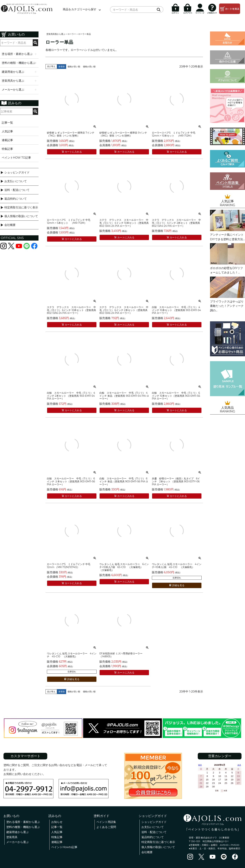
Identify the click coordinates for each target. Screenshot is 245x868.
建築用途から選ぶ (17, 832)
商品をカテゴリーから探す (80, 9)
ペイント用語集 (106, 822)
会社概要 (10, 225)
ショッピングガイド (17, 172)
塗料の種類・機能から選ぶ (23, 827)
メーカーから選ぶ (17, 842)
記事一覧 (7, 123)
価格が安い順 (74, 67)
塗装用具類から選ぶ (56, 34)
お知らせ (57, 822)
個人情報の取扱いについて (21, 216)
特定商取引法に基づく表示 (21, 207)
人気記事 (7, 131)
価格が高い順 (89, 67)
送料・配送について (17, 190)
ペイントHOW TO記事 (16, 158)
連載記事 (7, 140)
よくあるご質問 (106, 827)
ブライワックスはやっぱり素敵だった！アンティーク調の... (227, 306)
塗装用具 (12, 837)
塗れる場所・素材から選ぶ (23, 822)
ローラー (72, 34)
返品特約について (16, 199)
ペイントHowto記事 (64, 847)
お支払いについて (16, 181)
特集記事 (7, 149)
